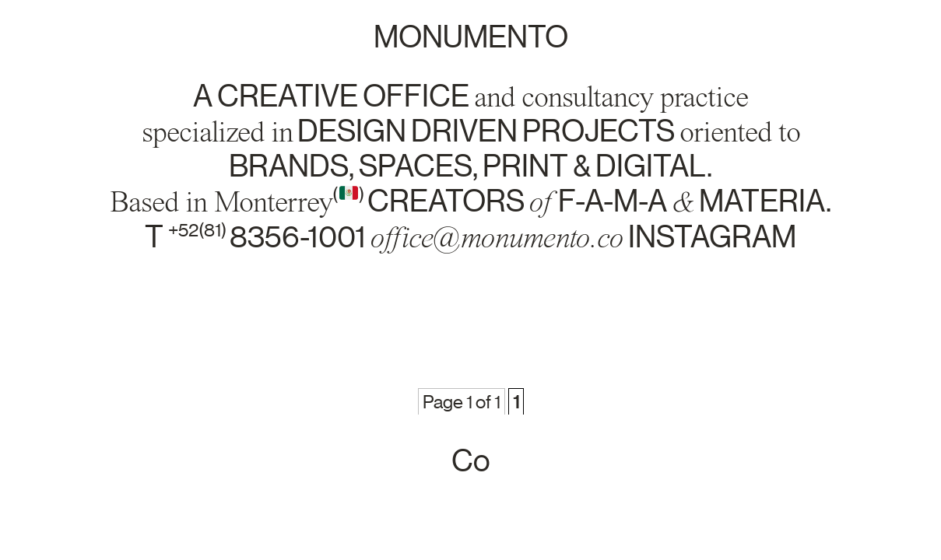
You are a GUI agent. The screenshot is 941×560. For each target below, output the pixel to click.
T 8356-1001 (258, 237)
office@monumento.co (497, 238)
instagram (712, 237)
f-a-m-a (613, 201)
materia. (765, 201)
